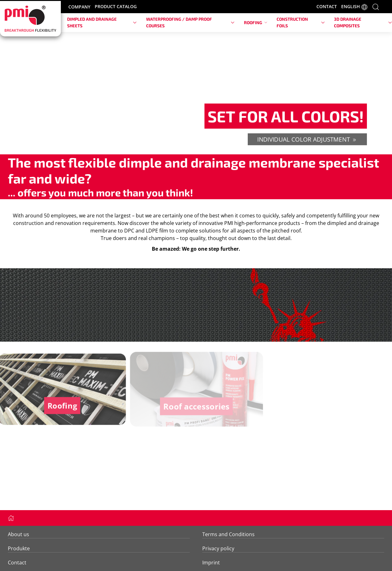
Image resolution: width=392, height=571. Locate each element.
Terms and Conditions (228, 534)
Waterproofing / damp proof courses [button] (190, 22)
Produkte (19, 548)
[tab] (193, 145)
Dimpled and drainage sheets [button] (102, 22)
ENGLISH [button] (354, 7)
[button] (376, 6)
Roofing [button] (256, 22)
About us (19, 534)
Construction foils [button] (301, 22)
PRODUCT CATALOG (116, 6)
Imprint (211, 563)
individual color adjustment (307, 139)
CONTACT (327, 6)
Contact (17, 563)
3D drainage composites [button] (363, 22)
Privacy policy (218, 548)
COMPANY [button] (79, 7)
